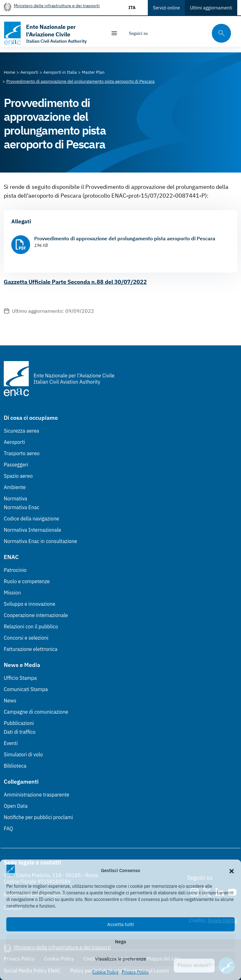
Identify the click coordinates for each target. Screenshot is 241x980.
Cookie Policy (105, 972)
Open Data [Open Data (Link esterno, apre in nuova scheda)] (16, 806)
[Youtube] (195, 33)
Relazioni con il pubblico (31, 626)
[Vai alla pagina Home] (10, 72)
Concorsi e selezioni (26, 638)
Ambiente (15, 487)
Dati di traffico (20, 732)
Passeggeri (16, 465)
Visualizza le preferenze (121, 959)
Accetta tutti (121, 924)
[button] (232, 871)
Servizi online (166, 8)
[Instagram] (158, 33)
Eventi (11, 743)
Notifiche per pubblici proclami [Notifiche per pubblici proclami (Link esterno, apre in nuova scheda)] (38, 817)
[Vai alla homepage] (52, 33)
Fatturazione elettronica (31, 649)
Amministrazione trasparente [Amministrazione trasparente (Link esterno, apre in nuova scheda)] (37, 795)
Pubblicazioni (19, 723)
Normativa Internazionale (32, 530)
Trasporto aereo (22, 453)
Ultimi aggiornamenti (211, 8)
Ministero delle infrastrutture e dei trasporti (57, 5)
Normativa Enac (21, 507)
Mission (12, 593)
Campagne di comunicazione (36, 712)
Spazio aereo (18, 476)
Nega (120, 942)
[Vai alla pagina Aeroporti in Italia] (60, 72)
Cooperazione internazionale (36, 615)
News (10, 700)
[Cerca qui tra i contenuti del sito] (219, 33)
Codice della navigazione (31, 519)
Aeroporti (14, 442)
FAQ (8, 828)
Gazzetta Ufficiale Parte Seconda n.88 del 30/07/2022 (75, 282)
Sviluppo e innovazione (29, 604)
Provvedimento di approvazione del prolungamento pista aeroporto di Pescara (125, 238)
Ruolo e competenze (27, 581)
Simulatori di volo (23, 754)
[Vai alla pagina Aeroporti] (29, 72)
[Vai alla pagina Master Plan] (93, 72)
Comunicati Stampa (26, 689)
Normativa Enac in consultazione (40, 541)
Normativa (16, 498)
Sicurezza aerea (21, 431)
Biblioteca (15, 766)
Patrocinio (15, 570)
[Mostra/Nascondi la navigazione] (114, 33)
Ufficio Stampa (20, 678)
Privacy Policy (135, 972)
